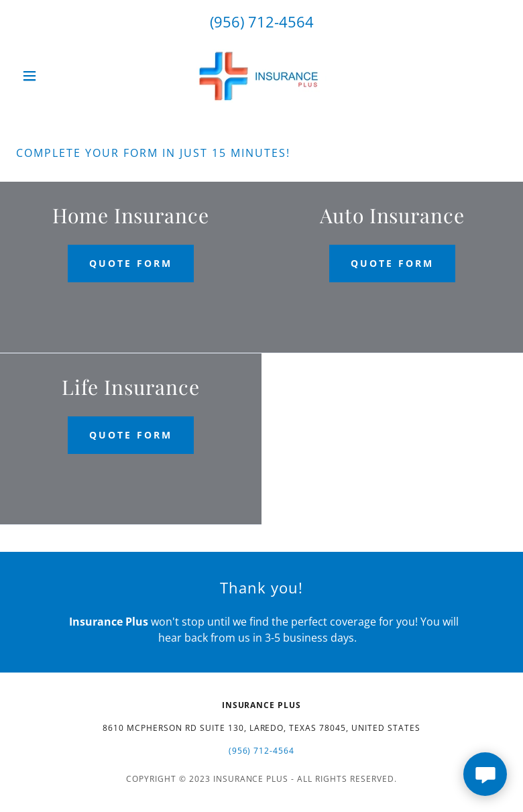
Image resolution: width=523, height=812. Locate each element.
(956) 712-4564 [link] (262, 21)
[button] (53, 76)
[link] (261, 76)
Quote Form (131, 263)
